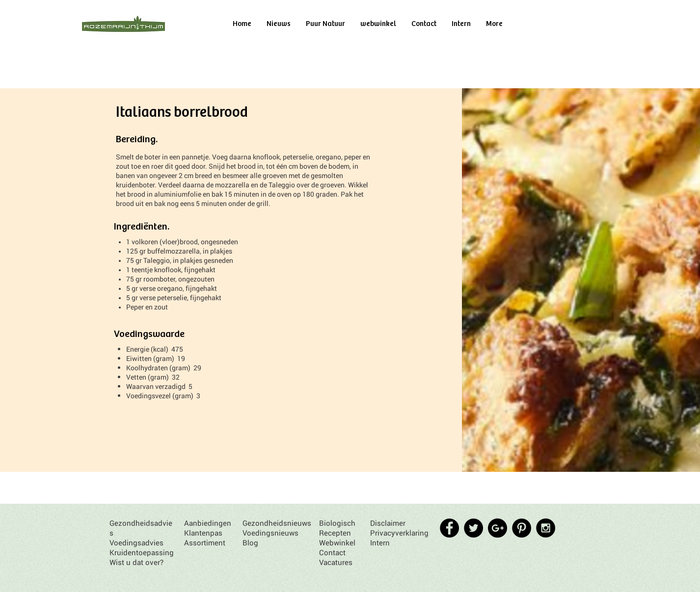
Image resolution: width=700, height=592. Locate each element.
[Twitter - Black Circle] (473, 528)
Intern (380, 542)
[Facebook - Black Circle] (449, 528)
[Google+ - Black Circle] (498, 528)
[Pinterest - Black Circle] (522, 528)
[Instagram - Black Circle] (546, 528)
